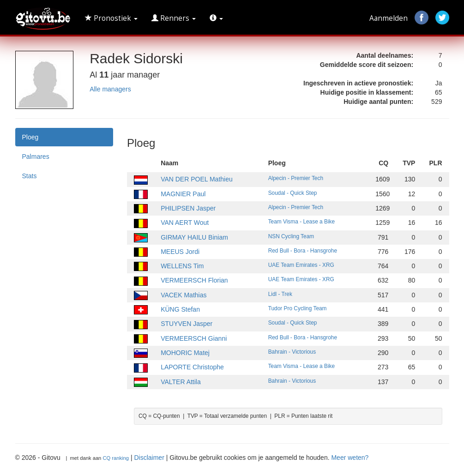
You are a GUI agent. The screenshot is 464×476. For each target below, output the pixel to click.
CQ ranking (116, 458)
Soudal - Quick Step (293, 193)
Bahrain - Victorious (292, 352)
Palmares (36, 157)
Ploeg (30, 137)
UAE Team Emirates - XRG (301, 265)
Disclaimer (149, 458)
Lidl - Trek (280, 294)
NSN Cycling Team (291, 236)
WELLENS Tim (182, 266)
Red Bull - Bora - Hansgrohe (303, 251)
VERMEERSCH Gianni (194, 338)
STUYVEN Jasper (187, 324)
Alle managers (110, 89)
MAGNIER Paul (183, 194)
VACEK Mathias (184, 295)
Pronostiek (111, 18)
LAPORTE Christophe (192, 367)
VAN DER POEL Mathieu (197, 179)
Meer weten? (350, 458)
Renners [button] (174, 18)
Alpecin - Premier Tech (296, 178)
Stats (30, 176)
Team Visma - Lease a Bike (302, 222)
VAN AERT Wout (185, 223)
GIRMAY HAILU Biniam (194, 237)
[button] (216, 18)
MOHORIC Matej (185, 353)
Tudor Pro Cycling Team (298, 308)
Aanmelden (389, 18)
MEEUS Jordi (180, 252)
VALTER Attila (181, 382)
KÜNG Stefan (180, 309)
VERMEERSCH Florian (194, 280)
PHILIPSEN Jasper (188, 208)
